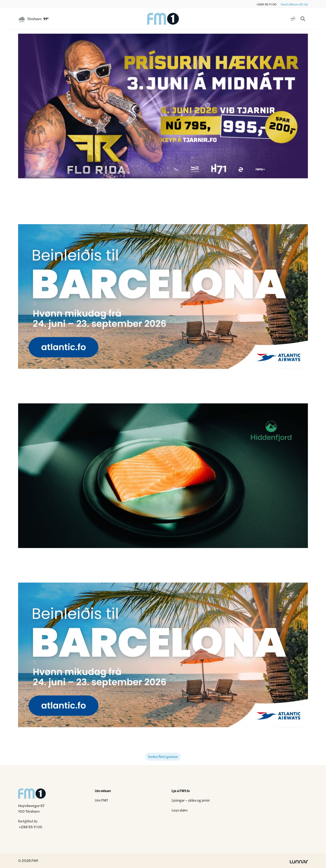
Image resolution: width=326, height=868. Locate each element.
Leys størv (180, 810)
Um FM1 (101, 800)
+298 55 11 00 (266, 4)
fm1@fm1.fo (28, 821)
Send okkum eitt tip (294, 4)
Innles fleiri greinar (163, 756)
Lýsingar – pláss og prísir (191, 800)
